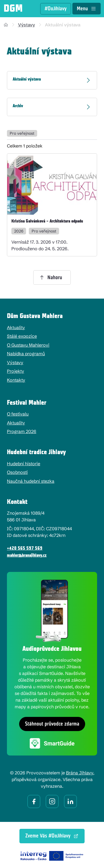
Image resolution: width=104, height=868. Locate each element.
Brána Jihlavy (80, 773)
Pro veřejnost (22, 133)
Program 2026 (22, 431)
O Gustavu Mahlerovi (28, 345)
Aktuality (16, 327)
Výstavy (26, 25)
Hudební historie (24, 464)
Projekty (16, 371)
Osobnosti (17, 472)
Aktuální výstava (63, 25)
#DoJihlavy (56, 9)
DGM (13, 9)
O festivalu (18, 414)
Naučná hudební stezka (31, 481)
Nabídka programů (26, 354)
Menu (87, 9)
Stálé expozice (22, 336)
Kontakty (16, 380)
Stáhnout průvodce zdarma (52, 724)
